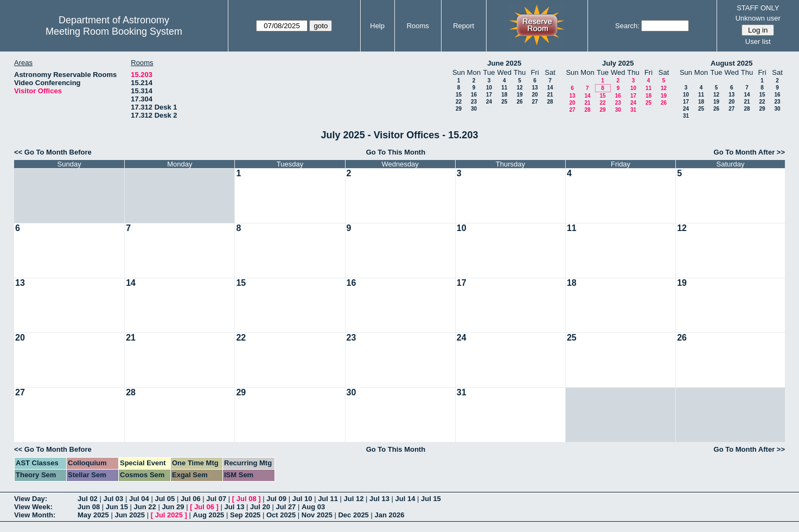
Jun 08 (89, 507)
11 (504, 88)
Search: (627, 26)
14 (550, 88)
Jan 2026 (389, 515)
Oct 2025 (281, 515)
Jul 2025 (169, 515)
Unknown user (758, 18)
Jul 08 (247, 499)
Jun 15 (117, 507)
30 (474, 109)
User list (758, 41)
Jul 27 (286, 507)
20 (535, 95)
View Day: (31, 499)
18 (504, 95)
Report (464, 26)
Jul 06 (191, 499)
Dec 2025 (353, 515)
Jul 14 (405, 499)
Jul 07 (216, 499)
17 (489, 95)
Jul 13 (379, 499)
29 (459, 109)
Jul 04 (139, 499)
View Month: (35, 515)
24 (489, 102)
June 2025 (504, 63)
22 (459, 102)
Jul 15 (431, 499)
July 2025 (618, 63)
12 (519, 88)
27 (535, 102)
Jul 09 (276, 499)
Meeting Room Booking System (114, 31)
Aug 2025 (209, 515)
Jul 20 (260, 507)
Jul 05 (165, 499)
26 (519, 102)
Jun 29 (173, 507)
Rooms (418, 26)
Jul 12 (354, 499)
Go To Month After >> (749, 152)
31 (633, 110)
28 (550, 102)
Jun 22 (145, 507)
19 (519, 95)
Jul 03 (113, 499)
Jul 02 (88, 499)
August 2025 (731, 63)
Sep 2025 (245, 515)
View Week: (33, 507)
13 (535, 88)
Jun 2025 (130, 515)
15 (459, 95)
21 (550, 95)
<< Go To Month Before (53, 152)
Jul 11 (328, 499)
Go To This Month (396, 152)
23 (474, 102)
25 (504, 102)
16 (474, 95)
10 (489, 88)
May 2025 (93, 515)
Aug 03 (313, 507)
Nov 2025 (317, 515)
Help (377, 26)
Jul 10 (302, 499)
